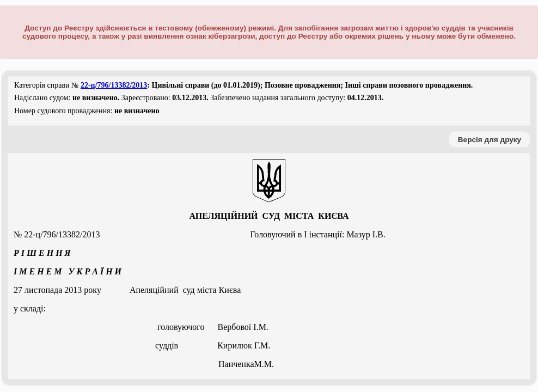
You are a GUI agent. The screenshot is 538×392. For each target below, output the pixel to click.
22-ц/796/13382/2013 (114, 85)
